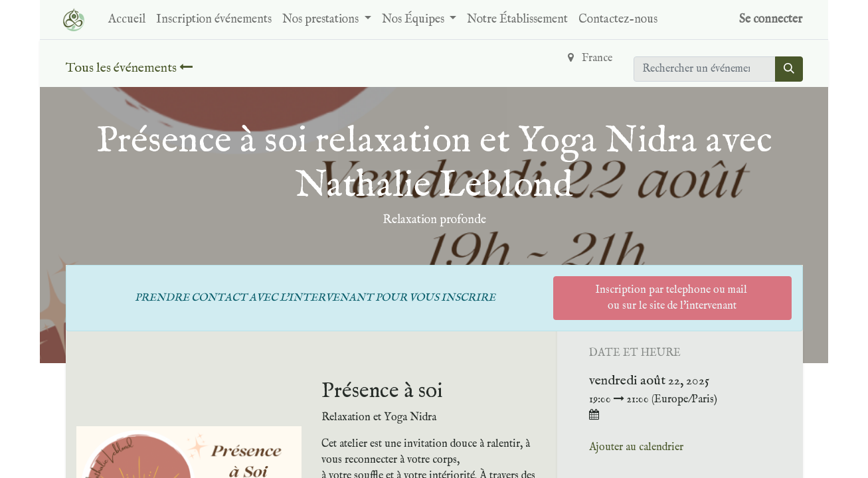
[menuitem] (127, 20)
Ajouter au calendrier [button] (636, 447)
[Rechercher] (789, 69)
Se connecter (771, 20)
